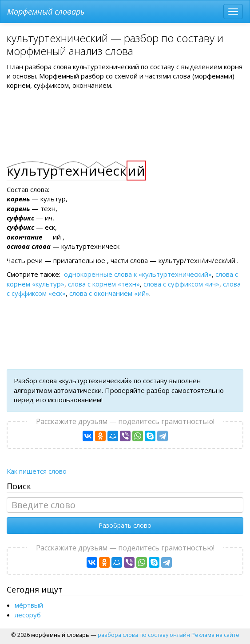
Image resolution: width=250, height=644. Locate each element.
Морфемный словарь (46, 12)
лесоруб (28, 615)
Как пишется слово (37, 471)
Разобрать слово (125, 525)
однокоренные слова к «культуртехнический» (138, 274)
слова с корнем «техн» (104, 284)
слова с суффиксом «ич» (181, 284)
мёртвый (29, 605)
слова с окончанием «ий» (109, 293)
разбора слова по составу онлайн (144, 635)
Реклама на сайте (215, 635)
